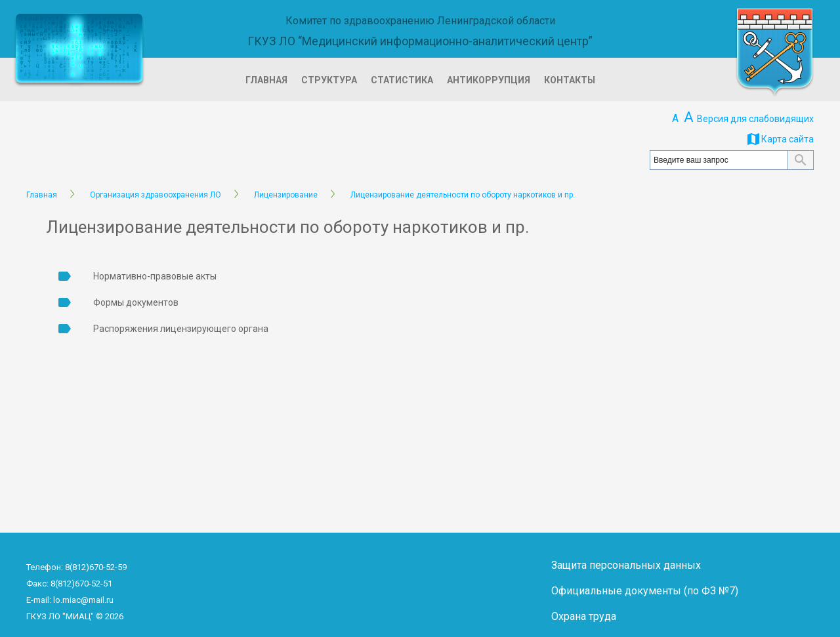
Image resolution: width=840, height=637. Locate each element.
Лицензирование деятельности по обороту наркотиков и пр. (463, 195)
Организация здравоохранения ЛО (156, 195)
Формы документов (136, 302)
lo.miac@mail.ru (83, 600)
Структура (329, 80)
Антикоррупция (489, 80)
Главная (266, 80)
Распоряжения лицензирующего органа (181, 329)
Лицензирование (286, 195)
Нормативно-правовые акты (155, 276)
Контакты (570, 80)
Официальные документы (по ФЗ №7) (645, 591)
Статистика (402, 80)
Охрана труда (584, 616)
